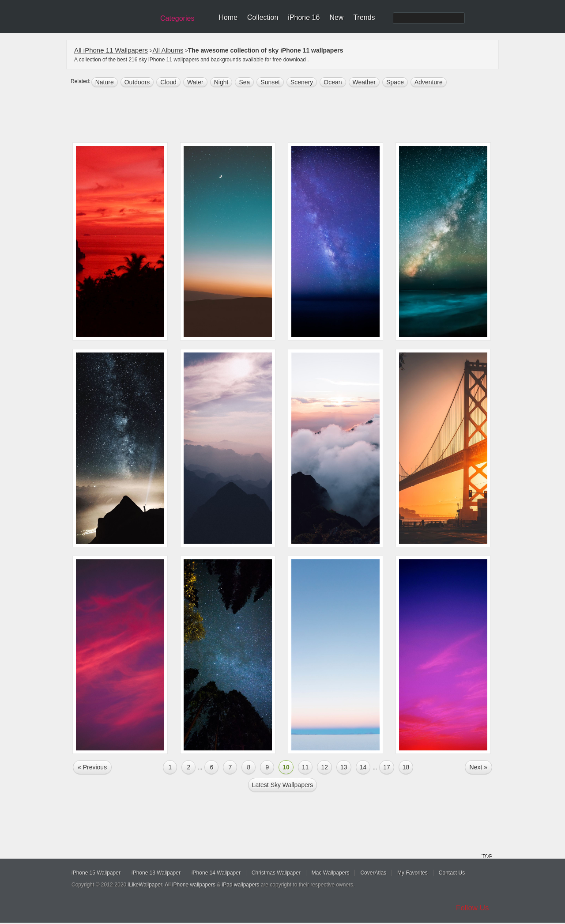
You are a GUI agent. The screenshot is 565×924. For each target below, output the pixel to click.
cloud (168, 82)
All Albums (168, 50)
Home (228, 17)
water (195, 82)
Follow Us (473, 908)
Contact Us (452, 873)
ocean (333, 82)
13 (344, 767)
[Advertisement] (288, 116)
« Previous (92, 767)
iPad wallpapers (241, 885)
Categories (177, 18)
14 (363, 767)
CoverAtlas (373, 873)
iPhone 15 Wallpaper (96, 873)
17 (387, 767)
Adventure (429, 82)
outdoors (137, 82)
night (221, 82)
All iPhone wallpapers (190, 885)
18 (406, 767)
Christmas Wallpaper (276, 873)
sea (244, 82)
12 (324, 767)
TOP (486, 856)
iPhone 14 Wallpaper (216, 873)
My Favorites (412, 873)
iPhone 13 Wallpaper (156, 873)
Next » (478, 767)
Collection (263, 17)
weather (364, 82)
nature (105, 82)
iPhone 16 (304, 17)
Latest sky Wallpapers (283, 785)
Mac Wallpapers (331, 873)
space (395, 82)
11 (305, 767)
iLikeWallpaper (145, 885)
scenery (302, 82)
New (336, 17)
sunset (270, 82)
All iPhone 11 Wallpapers (111, 50)
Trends (364, 17)
